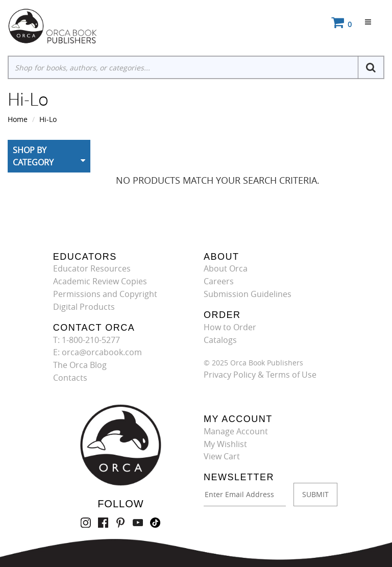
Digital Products (84, 307)
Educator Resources (92, 268)
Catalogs (220, 340)
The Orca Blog (80, 365)
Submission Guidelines (248, 294)
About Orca (226, 268)
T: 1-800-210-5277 (87, 340)
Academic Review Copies (100, 281)
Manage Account (236, 431)
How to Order (230, 327)
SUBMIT (315, 494)
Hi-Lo (48, 119)
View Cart (222, 456)
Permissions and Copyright (105, 294)
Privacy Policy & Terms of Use (260, 375)
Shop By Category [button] (33, 156)
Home (18, 119)
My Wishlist (225, 444)
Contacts (70, 378)
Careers (219, 281)
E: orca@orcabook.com (97, 352)
